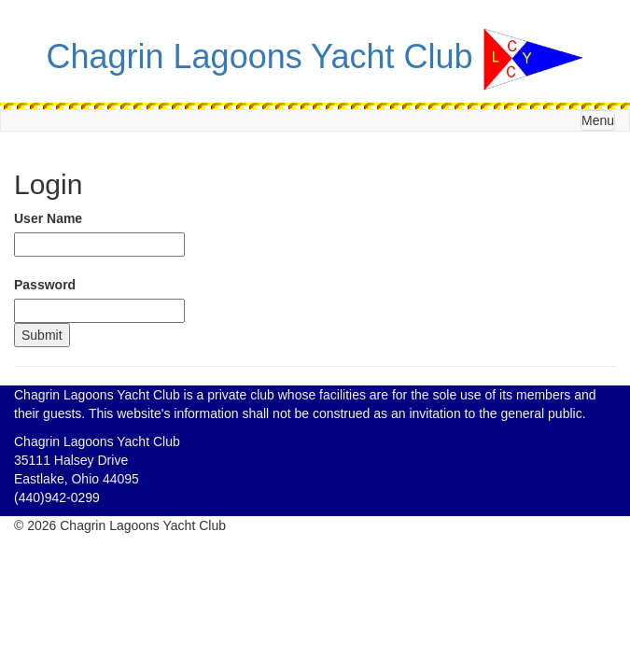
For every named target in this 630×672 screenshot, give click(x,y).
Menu (598, 120)
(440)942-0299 (57, 497)
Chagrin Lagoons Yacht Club (260, 56)
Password (45, 285)
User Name (48, 218)
